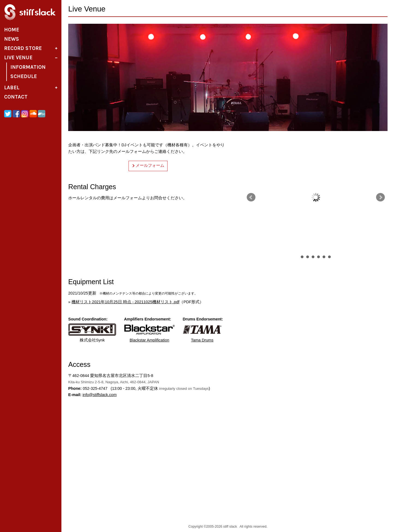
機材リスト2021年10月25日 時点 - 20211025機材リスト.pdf (125, 302)
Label (12, 88)
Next (380, 197)
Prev (251, 197)
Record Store (23, 48)
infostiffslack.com (99, 395)
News (12, 39)
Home (12, 30)
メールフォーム (150, 165)
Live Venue (18, 58)
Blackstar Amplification (150, 333)
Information (28, 67)
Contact (16, 97)
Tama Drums (202, 333)
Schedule (24, 76)
